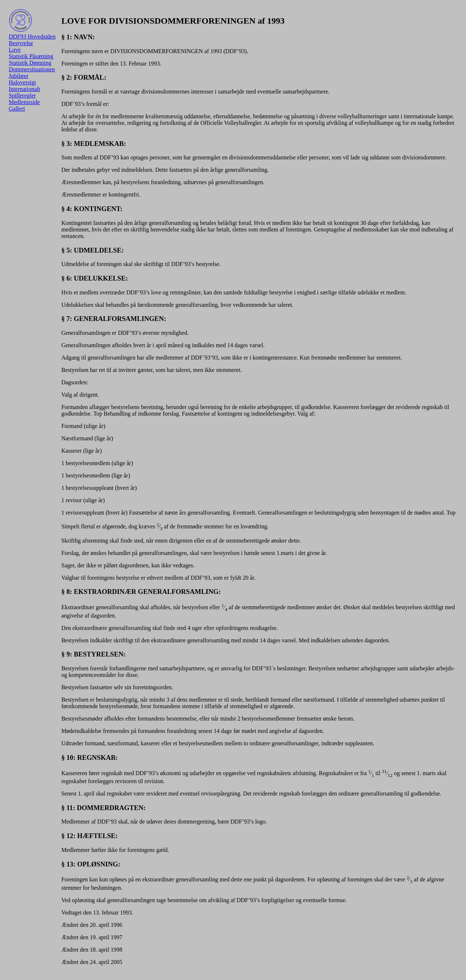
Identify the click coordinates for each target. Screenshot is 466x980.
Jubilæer (19, 76)
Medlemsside (24, 102)
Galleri (17, 109)
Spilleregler (22, 96)
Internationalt (24, 89)
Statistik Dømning (30, 63)
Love (15, 50)
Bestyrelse (21, 43)
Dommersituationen (32, 69)
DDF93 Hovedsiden (32, 24)
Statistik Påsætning (31, 56)
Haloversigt (22, 82)
